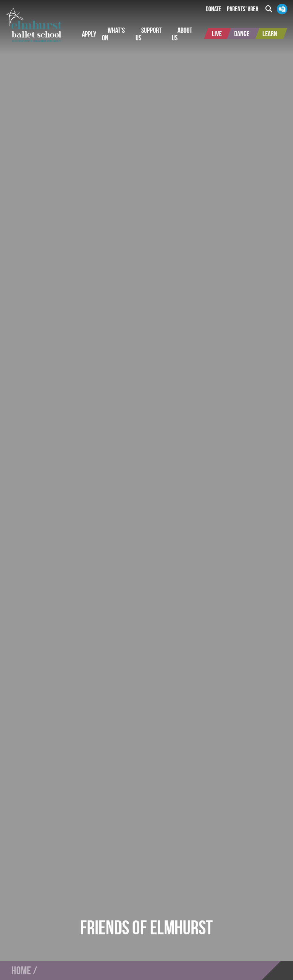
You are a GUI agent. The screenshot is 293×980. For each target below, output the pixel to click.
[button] (89, 34)
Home (21, 971)
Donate (214, 9)
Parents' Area (243, 9)
